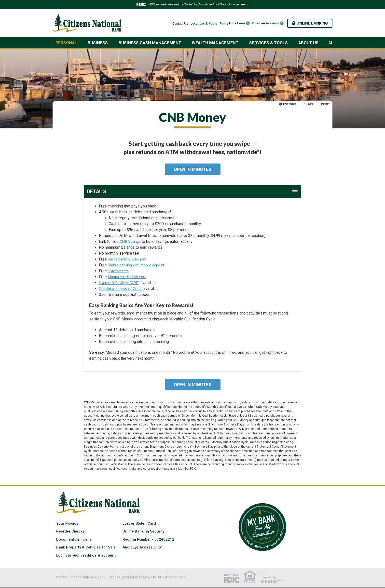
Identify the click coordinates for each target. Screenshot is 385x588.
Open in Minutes (193, 169)
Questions (288, 104)
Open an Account (265, 23)
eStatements (119, 271)
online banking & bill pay (128, 259)
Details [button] (97, 191)
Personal (66, 43)
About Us (308, 43)
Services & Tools (268, 43)
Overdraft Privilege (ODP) (121, 283)
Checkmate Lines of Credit (122, 289)
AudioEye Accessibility (142, 547)
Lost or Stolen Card (139, 523)
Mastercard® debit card (128, 277)
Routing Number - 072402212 (148, 539)
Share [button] (309, 104)
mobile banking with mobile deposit (138, 265)
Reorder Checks (70, 531)
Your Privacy (67, 523)
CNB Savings (131, 241)
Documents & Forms (74, 539)
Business (98, 43)
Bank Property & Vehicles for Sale (86, 547)
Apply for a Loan (232, 23)
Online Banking (310, 23)
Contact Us (180, 23)
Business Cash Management (150, 43)
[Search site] (331, 43)
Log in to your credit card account (86, 555)
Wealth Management (215, 43)
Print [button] (325, 104)
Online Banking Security (143, 531)
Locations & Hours (204, 23)
